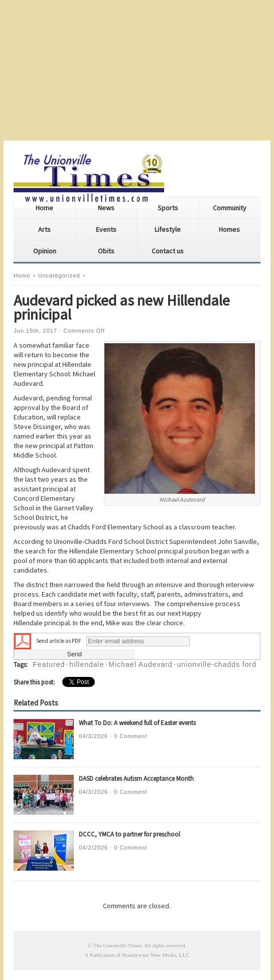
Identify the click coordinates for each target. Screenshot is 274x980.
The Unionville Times (117, 945)
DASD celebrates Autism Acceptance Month (136, 779)
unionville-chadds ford (217, 664)
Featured (49, 664)
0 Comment (130, 736)
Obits (106, 251)
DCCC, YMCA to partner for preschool (129, 834)
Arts (44, 229)
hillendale (87, 664)
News (106, 208)
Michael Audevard (141, 664)
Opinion (45, 251)
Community (230, 208)
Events (106, 229)
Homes (229, 229)
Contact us (168, 251)
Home (44, 208)
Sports (168, 208)
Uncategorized (59, 275)
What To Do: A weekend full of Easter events (137, 723)
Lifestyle (168, 229)
